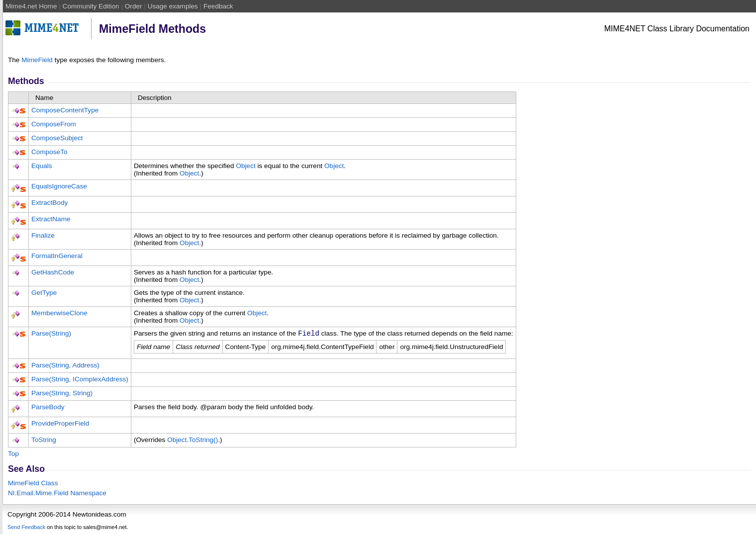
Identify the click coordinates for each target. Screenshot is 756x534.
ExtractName (51, 219)
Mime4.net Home (31, 6)
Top (13, 455)
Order (134, 6)
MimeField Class (33, 485)
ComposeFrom (54, 124)
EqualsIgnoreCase (59, 186)
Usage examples (173, 6)
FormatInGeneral (57, 256)
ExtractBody (49, 203)
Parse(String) (51, 333)
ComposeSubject (57, 138)
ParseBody (48, 408)
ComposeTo (49, 152)
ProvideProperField (60, 425)
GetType (44, 293)
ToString (44, 441)
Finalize (43, 235)
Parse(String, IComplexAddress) (80, 381)
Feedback (218, 6)
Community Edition (91, 6)
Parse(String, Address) (65, 367)
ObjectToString (192, 441)
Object (245, 166)
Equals (42, 166)
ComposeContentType (65, 110)
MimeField (37, 60)
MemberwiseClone (59, 313)
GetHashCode (53, 272)
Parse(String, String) (62, 395)
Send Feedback (26, 529)
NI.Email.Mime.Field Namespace (57, 494)
